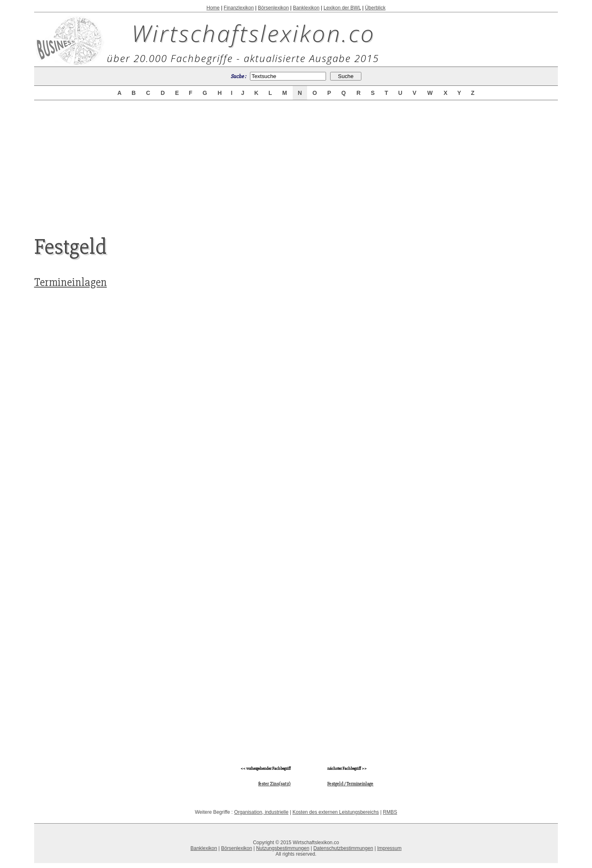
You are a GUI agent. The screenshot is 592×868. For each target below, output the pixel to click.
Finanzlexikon (239, 8)
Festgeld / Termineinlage (350, 784)
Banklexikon (306, 8)
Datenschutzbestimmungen (343, 848)
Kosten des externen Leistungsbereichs (335, 812)
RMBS (390, 812)
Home (213, 8)
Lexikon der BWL (342, 8)
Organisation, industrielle (261, 812)
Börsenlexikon (273, 8)
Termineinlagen (71, 282)
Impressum (389, 848)
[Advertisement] (296, 161)
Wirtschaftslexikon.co (253, 33)
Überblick (375, 8)
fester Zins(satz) (274, 784)
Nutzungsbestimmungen (283, 848)
